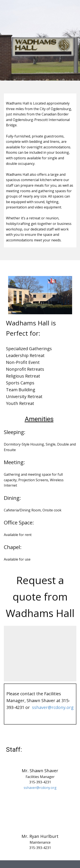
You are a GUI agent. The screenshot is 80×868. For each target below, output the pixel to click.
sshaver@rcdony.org (53, 707)
